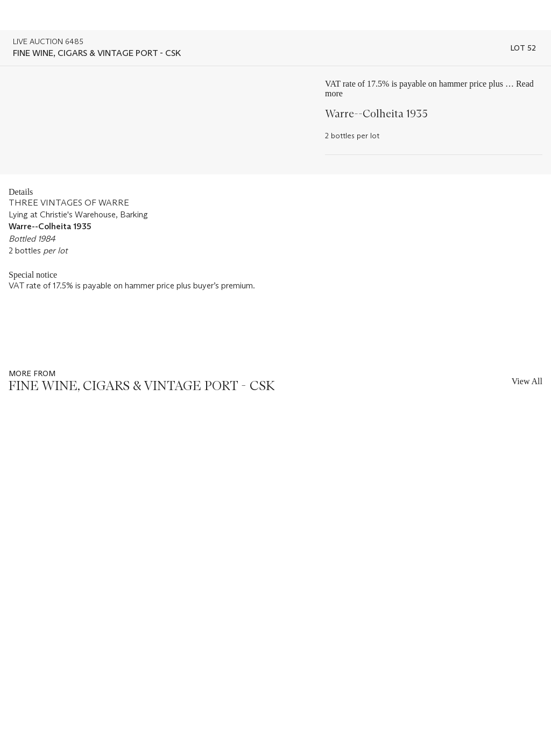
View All (527, 381)
